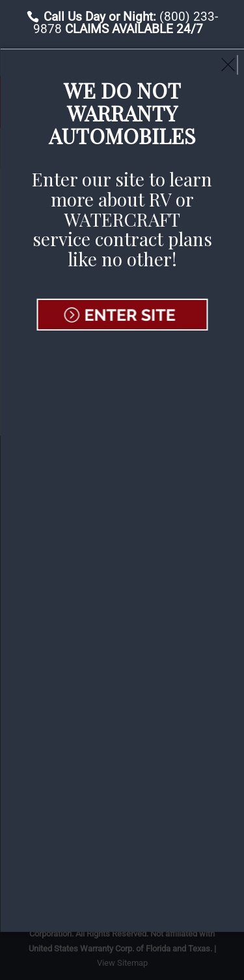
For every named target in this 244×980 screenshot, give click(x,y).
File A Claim (87, 61)
